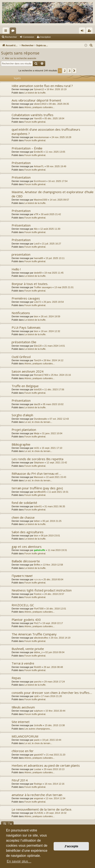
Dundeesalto (41, 419)
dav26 (37, 404)
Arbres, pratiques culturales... (40, 107)
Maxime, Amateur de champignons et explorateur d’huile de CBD (53, 194)
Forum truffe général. (35, 122)
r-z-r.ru (37, 579)
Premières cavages (26, 298)
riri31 (37, 448)
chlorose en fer (23, 751)
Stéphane (39, 462)
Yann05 (38, 118)
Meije (37, 433)
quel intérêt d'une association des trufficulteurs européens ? (46, 131)
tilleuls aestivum (23, 707)
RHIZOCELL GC (23, 605)
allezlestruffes (41, 638)
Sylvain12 (39, 89)
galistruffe (40, 550)
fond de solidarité (24, 503)
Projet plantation (24, 430)
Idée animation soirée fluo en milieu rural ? (42, 86)
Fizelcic (38, 594)
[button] (74, 71)
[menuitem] (91, 45)
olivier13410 (40, 104)
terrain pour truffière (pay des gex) (37, 488)
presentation (21, 254)
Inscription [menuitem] (90, 31)
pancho (38, 682)
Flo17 (37, 623)
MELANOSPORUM (25, 736)
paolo (37, 740)
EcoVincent (40, 181)
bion (36, 316)
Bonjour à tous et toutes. (30, 284)
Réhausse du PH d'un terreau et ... (36, 473)
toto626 (38, 389)
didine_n (38, 652)
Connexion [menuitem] (83, 31)
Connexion (29, 37)
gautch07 (39, 755)
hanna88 (39, 258)
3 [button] (69, 71)
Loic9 (37, 244)
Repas (16, 678)
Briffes (37, 565)
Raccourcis (7, 31)
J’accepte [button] (71, 846)
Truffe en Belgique (25, 386)
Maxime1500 (41, 200)
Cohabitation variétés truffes (33, 115)
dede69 (38, 273)
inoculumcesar (41, 137)
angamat (39, 798)
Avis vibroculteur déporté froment (36, 100)
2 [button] (65, 71)
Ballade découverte (26, 561)
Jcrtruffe (38, 725)
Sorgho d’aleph (22, 415)
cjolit (36, 696)
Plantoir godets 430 (26, 620)
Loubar (38, 769)
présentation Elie (24, 342)
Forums (14, 31)
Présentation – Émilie (27, 148)
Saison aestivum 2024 (28, 371)
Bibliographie (21, 444)
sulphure (38, 711)
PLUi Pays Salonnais (26, 327)
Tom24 (37, 360)
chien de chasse (23, 517)
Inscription (46, 37)
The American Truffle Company (34, 634)
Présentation (21, 163)
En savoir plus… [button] (19, 861)
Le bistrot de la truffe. (35, 93)
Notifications (21, 313)
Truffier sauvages (43, 287)
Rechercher (11, 37)
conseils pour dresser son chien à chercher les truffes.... (52, 693)
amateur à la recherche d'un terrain (37, 795)
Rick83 (38, 667)
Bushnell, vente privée (28, 649)
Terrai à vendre (23, 663)
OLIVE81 (39, 813)
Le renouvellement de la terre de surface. (42, 809)
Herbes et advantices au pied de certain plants (46, 765)
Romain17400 (41, 375)
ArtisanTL (39, 166)
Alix (36, 229)
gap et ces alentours (27, 547)
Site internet (21, 722)
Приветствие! (22, 576)
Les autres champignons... (38, 729)
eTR (36, 214)
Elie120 (38, 346)
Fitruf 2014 (20, 780)
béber (37, 521)
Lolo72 (37, 302)
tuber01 (38, 506)
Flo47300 (39, 609)
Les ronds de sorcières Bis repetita (37, 459)
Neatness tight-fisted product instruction (42, 590)
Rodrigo (38, 784)
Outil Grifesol (21, 357)
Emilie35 (38, 152)
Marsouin (39, 477)
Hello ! (16, 269)
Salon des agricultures (28, 532)
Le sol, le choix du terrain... (38, 422)
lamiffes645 (40, 492)
